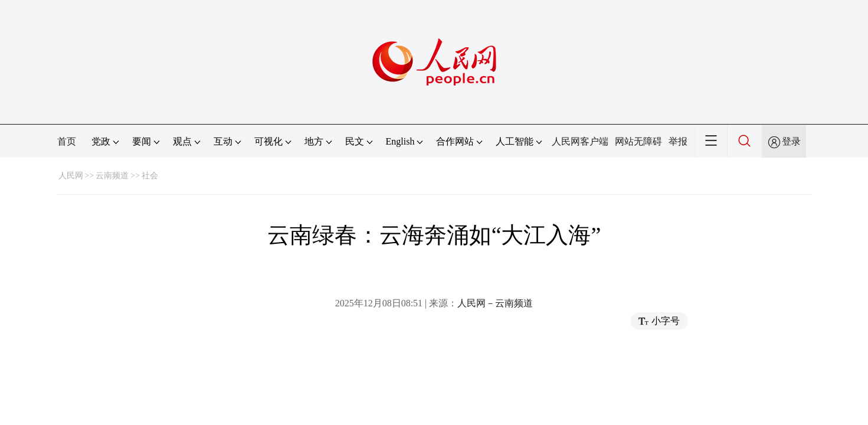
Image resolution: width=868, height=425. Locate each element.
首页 (67, 141)
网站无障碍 (638, 141)
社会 (150, 176)
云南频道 (112, 176)
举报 (678, 141)
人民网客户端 (580, 141)
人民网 (71, 176)
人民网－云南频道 (495, 303)
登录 (791, 141)
